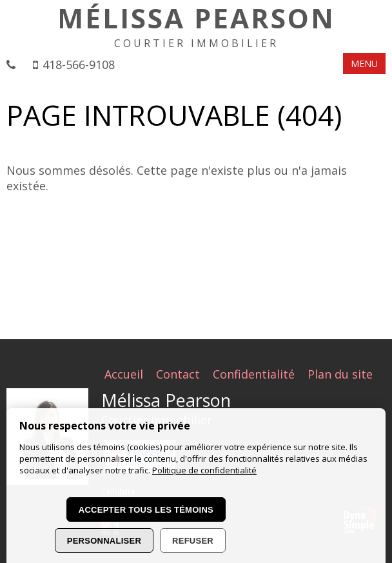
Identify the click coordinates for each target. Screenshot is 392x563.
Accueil (124, 374)
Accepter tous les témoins (146, 510)
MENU (364, 64)
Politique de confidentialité (204, 470)
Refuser (193, 541)
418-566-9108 (79, 64)
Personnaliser (104, 541)
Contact (178, 374)
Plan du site (340, 374)
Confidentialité (254, 374)
